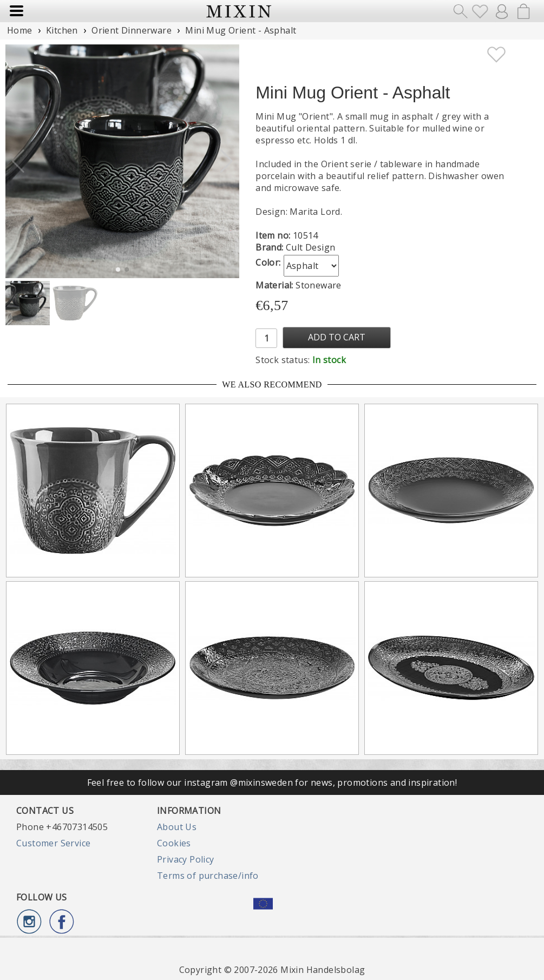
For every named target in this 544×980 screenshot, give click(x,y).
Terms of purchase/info (208, 876)
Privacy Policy (186, 859)
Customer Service (53, 843)
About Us (177, 827)
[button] (227, 161)
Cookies (174, 843)
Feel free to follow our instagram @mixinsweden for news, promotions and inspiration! (272, 782)
